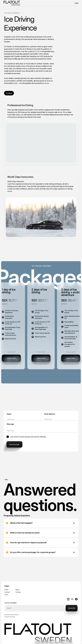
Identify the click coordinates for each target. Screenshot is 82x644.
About (17, 590)
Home (6, 590)
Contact (7, 592)
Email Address (50, 415)
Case (6, 595)
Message (10, 425)
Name (9, 415)
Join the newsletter (11, 603)
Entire (13, 617)
